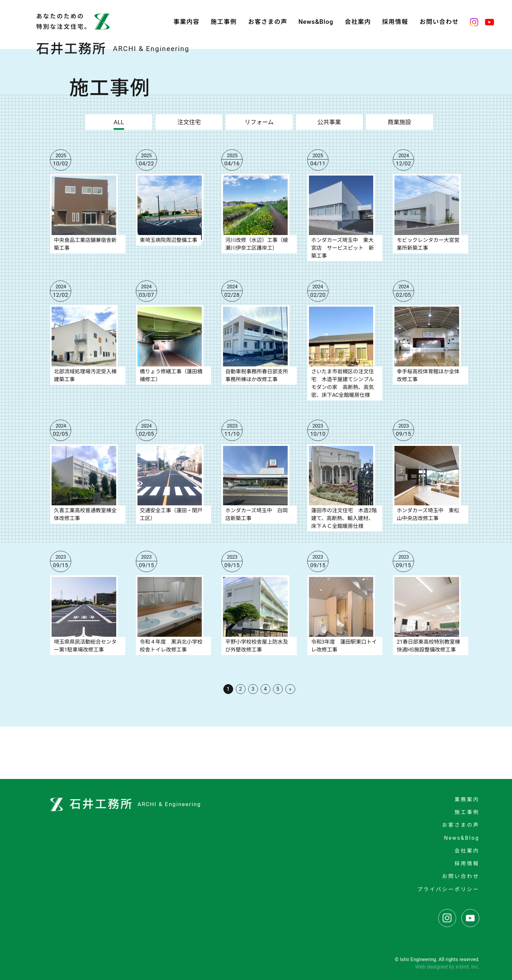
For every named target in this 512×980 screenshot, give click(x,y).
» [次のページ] (290, 689)
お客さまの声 (268, 22)
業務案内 (467, 800)
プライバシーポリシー (448, 889)
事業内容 (186, 22)
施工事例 (224, 22)
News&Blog (316, 22)
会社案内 (358, 22)
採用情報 (395, 22)
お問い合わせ (439, 22)
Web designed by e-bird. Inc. (447, 967)
